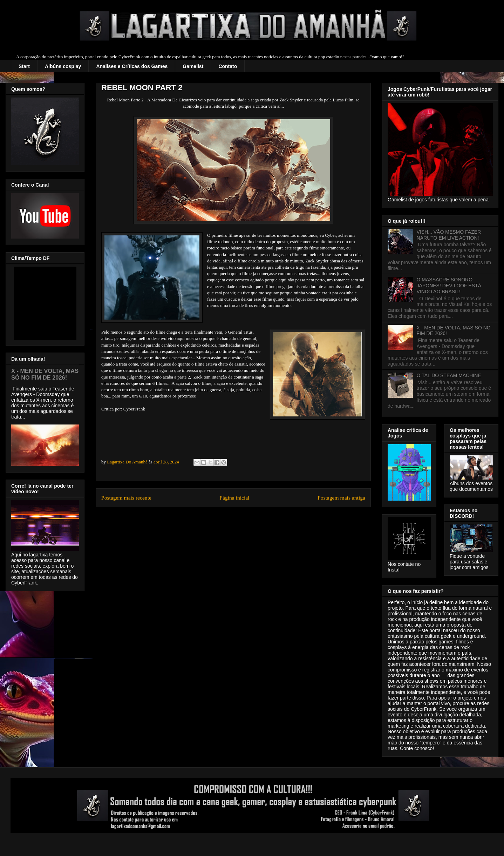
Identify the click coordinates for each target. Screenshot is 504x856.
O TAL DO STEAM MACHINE (449, 375)
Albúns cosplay (63, 66)
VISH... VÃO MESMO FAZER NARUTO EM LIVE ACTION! (449, 235)
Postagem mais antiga (341, 498)
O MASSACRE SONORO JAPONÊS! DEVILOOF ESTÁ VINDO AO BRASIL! (449, 286)
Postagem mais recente (126, 498)
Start (24, 66)
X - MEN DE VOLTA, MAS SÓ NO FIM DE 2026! (45, 374)
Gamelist (193, 66)
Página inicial (234, 498)
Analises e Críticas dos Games (132, 66)
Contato (228, 66)
